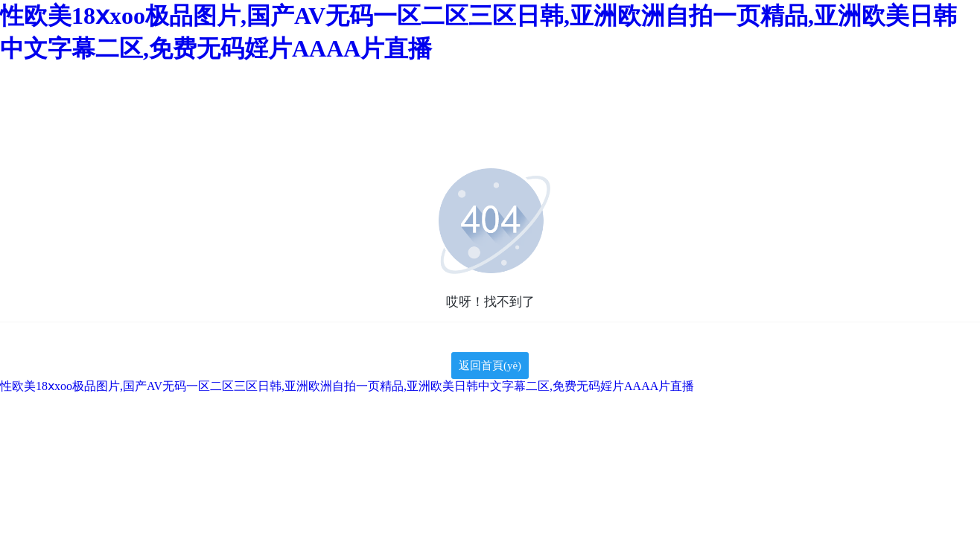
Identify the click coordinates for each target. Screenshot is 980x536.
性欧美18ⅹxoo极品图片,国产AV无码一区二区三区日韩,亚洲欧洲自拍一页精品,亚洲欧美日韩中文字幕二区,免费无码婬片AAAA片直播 (347, 386)
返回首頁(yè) (490, 366)
